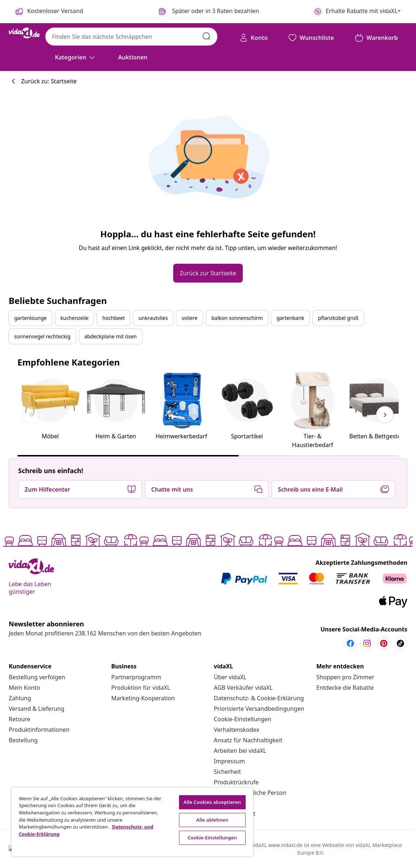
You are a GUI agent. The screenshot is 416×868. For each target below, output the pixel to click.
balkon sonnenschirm (237, 318)
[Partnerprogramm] (136, 677)
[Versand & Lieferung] (37, 709)
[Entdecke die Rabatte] (345, 688)
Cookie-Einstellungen (242, 719)
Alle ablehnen (212, 820)
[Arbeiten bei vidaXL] (240, 751)
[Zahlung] (20, 698)
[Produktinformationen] (39, 730)
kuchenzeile (75, 318)
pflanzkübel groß (338, 318)
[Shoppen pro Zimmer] (345, 677)
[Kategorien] (76, 57)
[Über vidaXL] (230, 677)
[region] (132, 822)
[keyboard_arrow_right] (385, 415)
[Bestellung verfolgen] (37, 677)
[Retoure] (20, 719)
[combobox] (131, 37)
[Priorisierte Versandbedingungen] (259, 709)
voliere (190, 318)
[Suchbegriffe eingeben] (207, 36)
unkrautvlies (153, 318)
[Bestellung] (23, 740)
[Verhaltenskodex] (237, 730)
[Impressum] (229, 761)
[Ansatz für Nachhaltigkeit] (248, 740)
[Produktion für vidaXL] (141, 688)
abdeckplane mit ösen (111, 336)
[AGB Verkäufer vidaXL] (243, 688)
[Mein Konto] (24, 688)
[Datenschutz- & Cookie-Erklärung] (259, 698)
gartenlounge (30, 318)
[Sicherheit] (227, 772)
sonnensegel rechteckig (42, 336)
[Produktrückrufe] (236, 782)
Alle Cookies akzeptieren (212, 802)
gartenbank (290, 318)
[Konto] (253, 38)
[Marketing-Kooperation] (143, 698)
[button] (133, 57)
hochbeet (113, 318)
